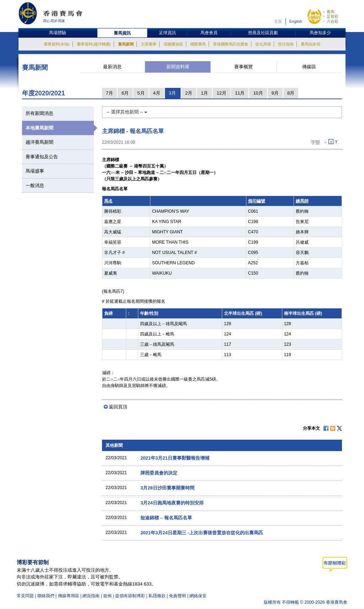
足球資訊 (167, 33)
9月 (275, 93)
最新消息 (112, 67)
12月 (221, 93)
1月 (204, 93)
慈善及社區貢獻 (263, 33)
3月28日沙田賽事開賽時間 (167, 488)
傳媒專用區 (69, 596)
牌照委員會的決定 (159, 473)
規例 (108, 596)
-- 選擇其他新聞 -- (127, 112)
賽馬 (331, 12)
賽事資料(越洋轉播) (94, 44)
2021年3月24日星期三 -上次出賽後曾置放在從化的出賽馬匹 (202, 533)
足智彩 (333, 16)
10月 (258, 93)
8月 (291, 93)
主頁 (278, 21)
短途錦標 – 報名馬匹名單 (166, 518)
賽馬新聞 (126, 44)
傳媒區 (309, 67)
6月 (125, 93)
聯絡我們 (46, 596)
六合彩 (333, 21)
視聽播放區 (173, 44)
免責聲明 (177, 596)
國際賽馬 (198, 44)
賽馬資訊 (122, 33)
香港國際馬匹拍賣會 (231, 44)
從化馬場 (263, 44)
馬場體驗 (58, 33)
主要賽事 (149, 44)
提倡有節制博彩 (130, 596)
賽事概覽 (243, 67)
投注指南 (286, 44)
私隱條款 (157, 596)
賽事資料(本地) (57, 44)
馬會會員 (209, 33)
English (296, 21)
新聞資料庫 (178, 67)
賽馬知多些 (311, 44)
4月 (157, 93)
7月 (109, 93)
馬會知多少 (320, 33)
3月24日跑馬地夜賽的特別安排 (172, 503)
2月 (189, 93)
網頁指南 (91, 596)
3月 (172, 93)
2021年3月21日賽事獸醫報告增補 (175, 458)
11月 (240, 93)
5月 (141, 93)
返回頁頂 (118, 407)
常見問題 (25, 596)
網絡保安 (198, 596)
